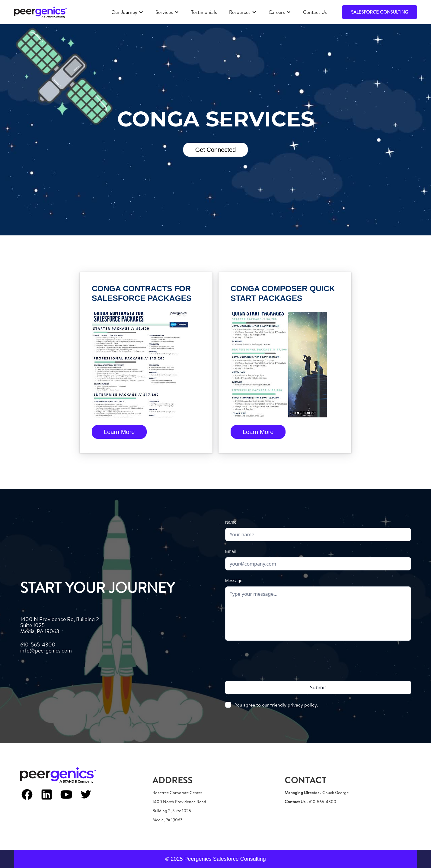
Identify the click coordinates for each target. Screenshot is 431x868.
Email (230, 551)
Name (231, 522)
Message (234, 581)
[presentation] (318, 660)
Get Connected (216, 150)
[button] (127, 12)
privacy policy (302, 705)
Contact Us (315, 12)
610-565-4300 (46, 648)
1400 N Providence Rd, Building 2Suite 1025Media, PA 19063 (60, 625)
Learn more (119, 432)
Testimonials (204, 12)
